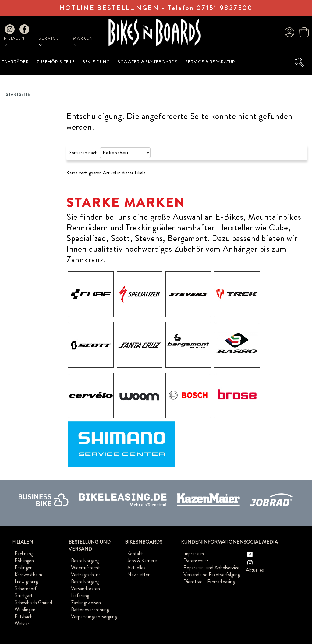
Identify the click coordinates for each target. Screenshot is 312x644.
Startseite (18, 94)
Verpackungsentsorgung (94, 616)
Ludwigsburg (26, 581)
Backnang (24, 553)
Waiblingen (25, 609)
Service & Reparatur (210, 62)
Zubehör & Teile (56, 62)
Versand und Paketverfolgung (212, 574)
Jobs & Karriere (142, 560)
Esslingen (24, 567)
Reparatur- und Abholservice (211, 567)
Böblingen (24, 560)
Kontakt (135, 553)
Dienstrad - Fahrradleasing (209, 581)
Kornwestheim (28, 574)
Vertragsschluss (86, 574)
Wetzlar (22, 623)
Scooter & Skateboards (148, 62)
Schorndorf (25, 588)
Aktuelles (136, 567)
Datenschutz (196, 560)
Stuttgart (24, 595)
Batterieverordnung (90, 609)
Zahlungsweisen (86, 602)
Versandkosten (85, 588)
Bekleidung (96, 62)
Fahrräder (15, 62)
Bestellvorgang (85, 560)
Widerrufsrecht (85, 567)
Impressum (194, 553)
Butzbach (24, 616)
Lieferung (80, 595)
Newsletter (138, 574)
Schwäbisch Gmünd (33, 602)
